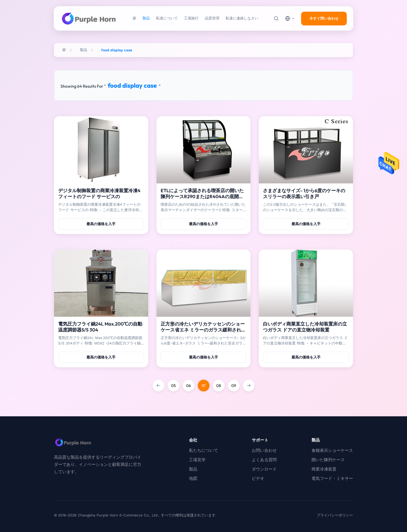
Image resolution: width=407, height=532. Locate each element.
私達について (167, 18)
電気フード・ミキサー (332, 478)
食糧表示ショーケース (332, 450)
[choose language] (290, 18)
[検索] (276, 18)
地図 (193, 478)
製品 (146, 18)
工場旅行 (191, 18)
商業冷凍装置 (324, 469)
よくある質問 (264, 460)
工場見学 (197, 460)
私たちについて (203, 450)
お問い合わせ (264, 450)
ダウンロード (264, 469)
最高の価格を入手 (101, 224)
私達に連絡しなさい (242, 18)
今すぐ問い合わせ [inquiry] (324, 18)
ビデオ (258, 478)
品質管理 (212, 18)
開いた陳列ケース (328, 460)
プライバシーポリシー (335, 515)
